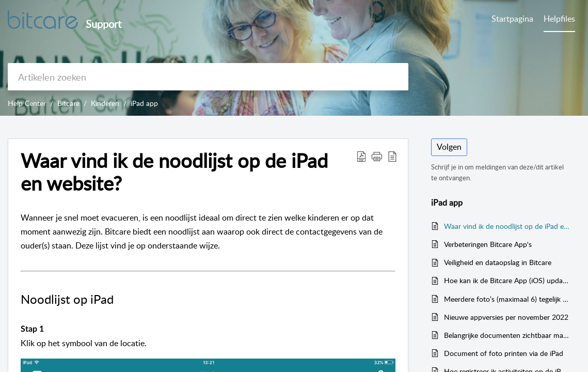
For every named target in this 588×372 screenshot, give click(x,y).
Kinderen (105, 103)
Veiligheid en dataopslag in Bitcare (498, 262)
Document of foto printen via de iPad (504, 353)
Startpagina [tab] (512, 19)
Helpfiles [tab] (559, 19)
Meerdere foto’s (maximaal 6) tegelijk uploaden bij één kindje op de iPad (507, 299)
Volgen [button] (449, 147)
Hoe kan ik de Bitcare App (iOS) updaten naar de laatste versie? (507, 280)
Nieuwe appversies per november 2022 (506, 317)
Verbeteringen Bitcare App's (488, 244)
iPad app (144, 103)
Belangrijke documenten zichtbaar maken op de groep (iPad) (507, 335)
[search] (208, 77)
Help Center (27, 103)
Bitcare (68, 103)
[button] (361, 156)
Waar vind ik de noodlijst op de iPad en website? (507, 226)
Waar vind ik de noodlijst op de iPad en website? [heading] (174, 172)
